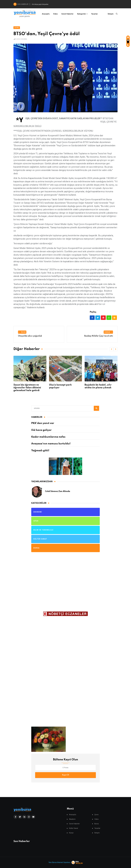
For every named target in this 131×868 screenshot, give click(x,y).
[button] (111, 349)
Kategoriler (82, 14)
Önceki (22, 332)
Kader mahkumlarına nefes (48, 437)
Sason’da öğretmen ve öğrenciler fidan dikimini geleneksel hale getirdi (63, 388)
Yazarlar (94, 14)
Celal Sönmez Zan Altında (58, 491)
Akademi (72, 819)
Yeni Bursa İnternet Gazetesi (59, 862)
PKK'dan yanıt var (43, 423)
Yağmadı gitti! (40, 451)
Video (55, 14)
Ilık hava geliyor (41, 430)
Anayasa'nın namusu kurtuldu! (51, 444)
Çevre (96, 815)
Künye (71, 833)
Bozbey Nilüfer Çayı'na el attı (99, 336)
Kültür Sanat (74, 828)
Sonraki (108, 332)
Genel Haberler (67, 14)
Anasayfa (46, 14)
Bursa (97, 824)
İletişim (111, 14)
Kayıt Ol (65, 775)
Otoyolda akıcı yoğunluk (30, 336)
